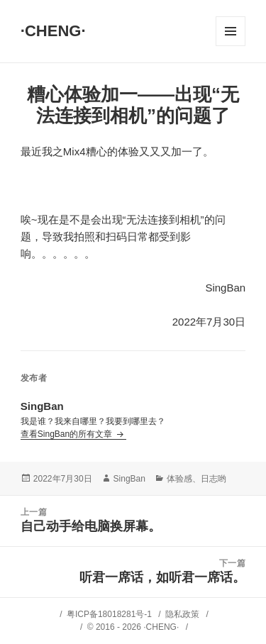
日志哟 (214, 479)
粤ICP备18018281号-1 (109, 614)
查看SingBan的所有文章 (68, 434)
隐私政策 (182, 614)
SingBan (129, 479)
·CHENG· (53, 31)
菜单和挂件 (231, 31)
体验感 (179, 479)
